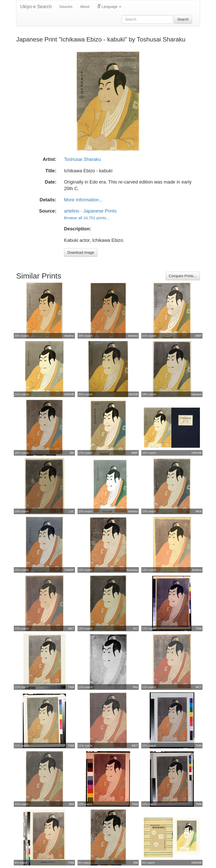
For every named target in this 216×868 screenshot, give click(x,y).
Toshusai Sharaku (82, 159)
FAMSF (69, 570)
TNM (198, 628)
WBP (198, 336)
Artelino (69, 336)
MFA (199, 511)
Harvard (197, 394)
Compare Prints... (183, 276)
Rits (135, 687)
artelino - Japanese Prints (90, 211)
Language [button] (109, 7)
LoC (72, 511)
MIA (72, 804)
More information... (83, 200)
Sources (66, 7)
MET (71, 628)
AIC (136, 628)
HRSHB (69, 394)
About (85, 7)
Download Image (81, 253)
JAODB (133, 394)
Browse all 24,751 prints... (87, 218)
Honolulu (132, 570)
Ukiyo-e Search (36, 7)
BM (72, 453)
